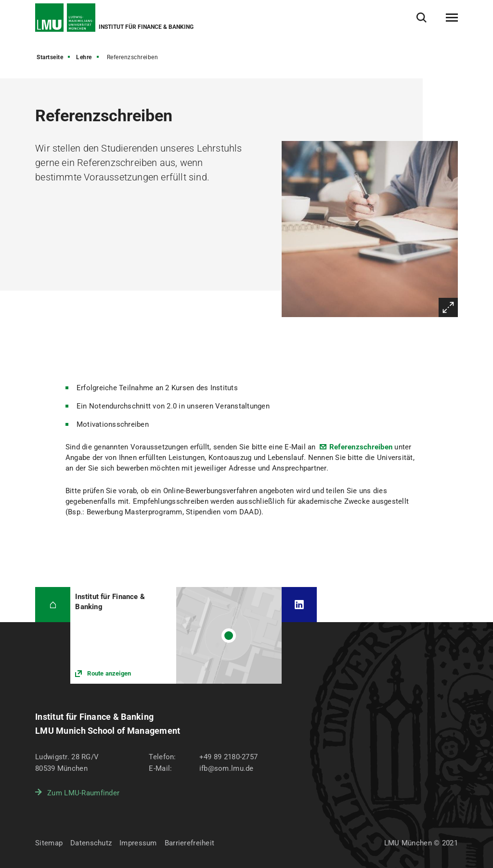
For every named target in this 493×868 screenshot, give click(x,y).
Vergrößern (448, 307)
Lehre (84, 57)
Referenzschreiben (361, 447)
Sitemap (49, 843)
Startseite (50, 57)
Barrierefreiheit (189, 843)
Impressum (138, 843)
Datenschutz (91, 843)
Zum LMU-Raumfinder (83, 793)
